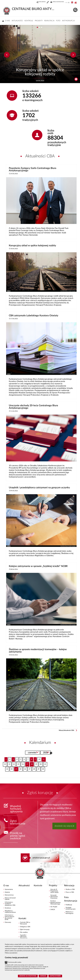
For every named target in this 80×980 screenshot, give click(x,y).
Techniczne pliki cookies (15, 962)
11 (43, 759)
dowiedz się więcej (64, 826)
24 (16, 768)
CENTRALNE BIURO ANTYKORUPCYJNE (29, 9)
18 (31, 763)
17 (27, 763)
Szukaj (51, 753)
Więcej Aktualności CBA (66, 730)
